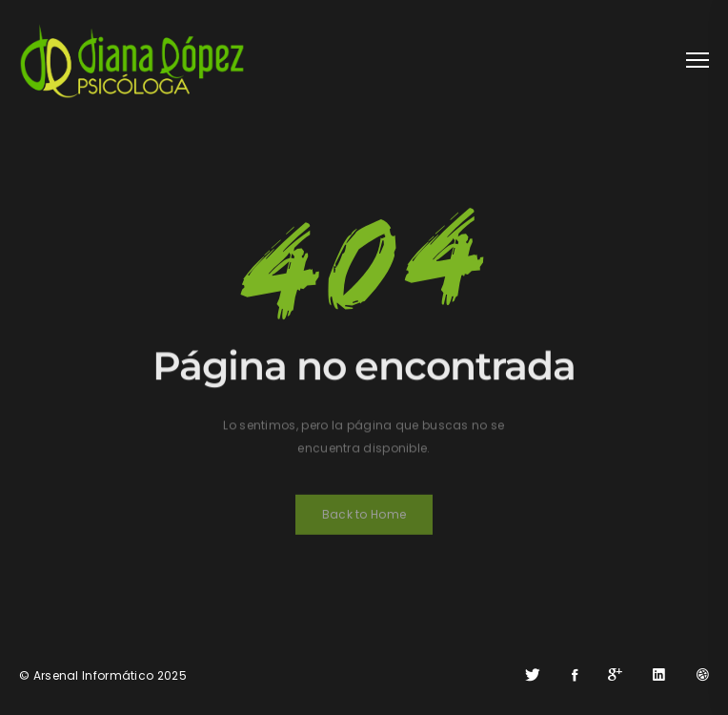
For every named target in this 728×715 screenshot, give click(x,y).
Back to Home (364, 518)
